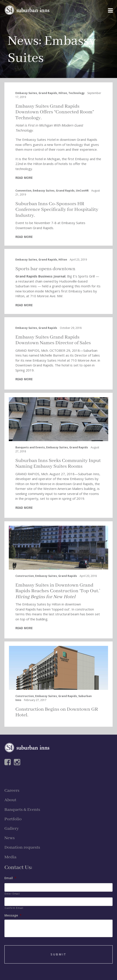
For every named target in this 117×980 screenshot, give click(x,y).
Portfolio (13, 819)
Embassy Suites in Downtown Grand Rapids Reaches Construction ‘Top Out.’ (58, 591)
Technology (77, 93)
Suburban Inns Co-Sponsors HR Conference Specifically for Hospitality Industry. (57, 210)
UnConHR (82, 191)
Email (10, 878)
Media (10, 857)
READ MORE (24, 178)
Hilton (63, 93)
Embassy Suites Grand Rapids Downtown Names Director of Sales (53, 340)
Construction (25, 576)
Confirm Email (14, 908)
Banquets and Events (30, 447)
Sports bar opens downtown (45, 269)
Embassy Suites (26, 93)
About (10, 800)
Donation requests (22, 847)
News (23, 41)
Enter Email (12, 894)
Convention (23, 191)
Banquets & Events (22, 810)
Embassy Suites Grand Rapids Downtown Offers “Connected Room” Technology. (55, 112)
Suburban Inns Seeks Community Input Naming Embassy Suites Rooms (58, 464)
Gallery (12, 829)
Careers (12, 791)
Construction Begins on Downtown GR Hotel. (57, 712)
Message (13, 916)
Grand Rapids (48, 93)
